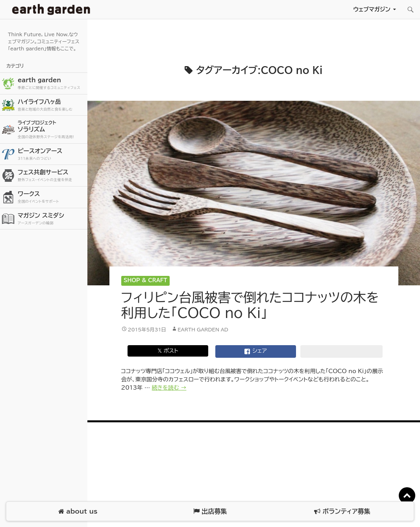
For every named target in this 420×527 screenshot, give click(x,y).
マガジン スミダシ (52, 219)
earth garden (52, 84)
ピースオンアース (52, 154)
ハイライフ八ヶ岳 (52, 105)
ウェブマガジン (372, 9)
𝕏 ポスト (168, 351)
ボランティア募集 (342, 511)
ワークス (52, 197)
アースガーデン (51, 9)
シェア (255, 351)
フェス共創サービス (52, 176)
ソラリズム (52, 129)
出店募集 (210, 511)
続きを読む (169, 388)
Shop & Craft (145, 280)
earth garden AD (203, 329)
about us (78, 511)
